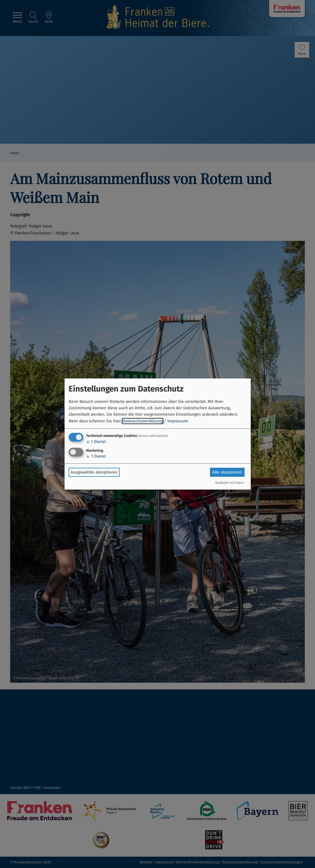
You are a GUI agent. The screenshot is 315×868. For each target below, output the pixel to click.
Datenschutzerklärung (143, 421)
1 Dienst (96, 442)
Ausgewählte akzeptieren (94, 472)
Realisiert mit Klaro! (230, 483)
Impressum (178, 421)
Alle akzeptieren (227, 472)
